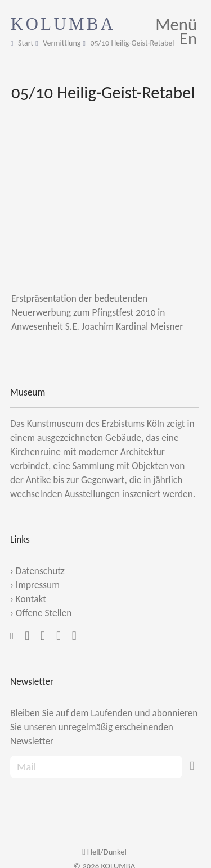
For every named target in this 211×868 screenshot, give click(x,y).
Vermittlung (62, 43)
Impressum (38, 585)
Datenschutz (40, 571)
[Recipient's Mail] (96, 767)
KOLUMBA (63, 24)
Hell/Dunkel (104, 852)
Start (26, 43)
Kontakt (31, 599)
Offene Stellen (44, 613)
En (188, 38)
